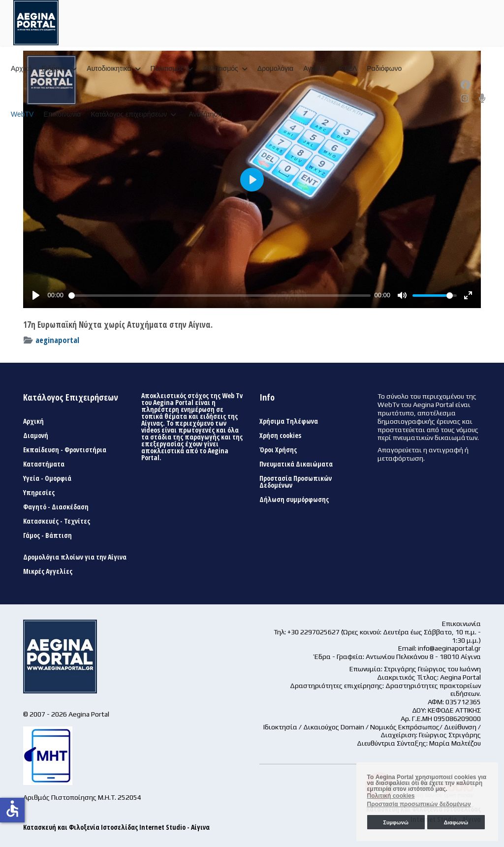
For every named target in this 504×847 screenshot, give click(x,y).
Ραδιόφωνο (384, 68)
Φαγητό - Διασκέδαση (56, 507)
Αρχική (21, 68)
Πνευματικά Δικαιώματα (296, 464)
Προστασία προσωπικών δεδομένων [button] (419, 804)
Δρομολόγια (275, 68)
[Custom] (482, 98)
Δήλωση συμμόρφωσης (294, 500)
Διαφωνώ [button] (456, 822)
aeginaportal (57, 340)
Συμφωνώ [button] (395, 822)
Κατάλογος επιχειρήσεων (129, 114)
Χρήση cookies (280, 436)
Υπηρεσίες (39, 493)
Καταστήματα (44, 464)
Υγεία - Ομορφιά (47, 478)
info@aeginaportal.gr (449, 648)
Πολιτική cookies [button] (391, 796)
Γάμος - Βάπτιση (47, 535)
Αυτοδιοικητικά (109, 68)
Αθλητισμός (220, 68)
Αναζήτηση (205, 114)
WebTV (22, 114)
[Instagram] (465, 98)
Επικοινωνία (62, 114)
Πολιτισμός (167, 68)
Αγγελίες (316, 68)
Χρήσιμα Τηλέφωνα (289, 421)
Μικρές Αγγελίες (48, 571)
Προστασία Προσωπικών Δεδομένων (296, 482)
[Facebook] (465, 85)
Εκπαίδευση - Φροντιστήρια (65, 450)
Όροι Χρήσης (278, 450)
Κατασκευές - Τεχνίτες (57, 521)
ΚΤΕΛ (348, 68)
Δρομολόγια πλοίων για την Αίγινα (75, 557)
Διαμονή (36, 436)
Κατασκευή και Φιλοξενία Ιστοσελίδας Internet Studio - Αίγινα (116, 827)
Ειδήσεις (55, 68)
